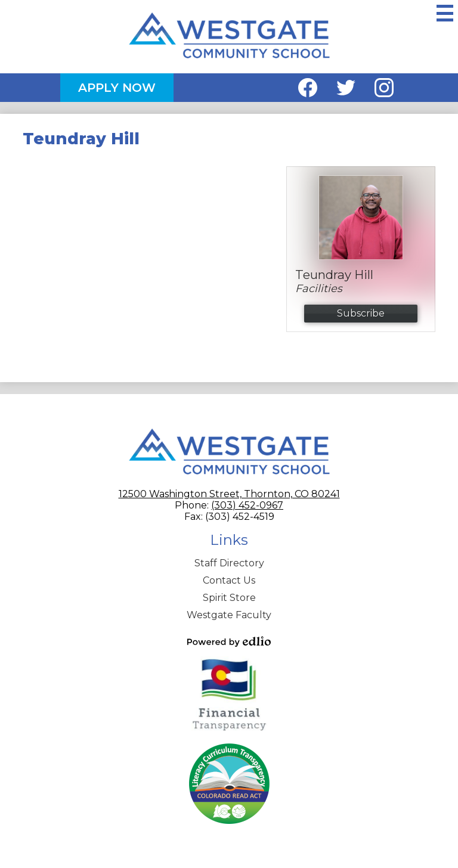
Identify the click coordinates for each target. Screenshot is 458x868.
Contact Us (229, 580)
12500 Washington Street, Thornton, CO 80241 (229, 494)
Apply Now (117, 88)
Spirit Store (229, 598)
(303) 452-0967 (247, 505)
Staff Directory (229, 563)
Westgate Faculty (229, 615)
